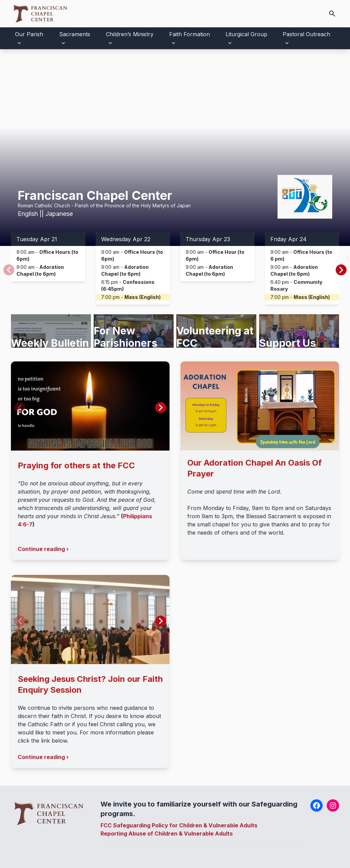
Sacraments (75, 34)
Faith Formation (190, 34)
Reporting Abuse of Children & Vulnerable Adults (167, 833)
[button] (341, 270)
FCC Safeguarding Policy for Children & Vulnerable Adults (179, 825)
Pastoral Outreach (306, 34)
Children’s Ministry (130, 34)
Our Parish (29, 34)
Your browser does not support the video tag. (175, 148)
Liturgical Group (246, 34)
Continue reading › (43, 549)
